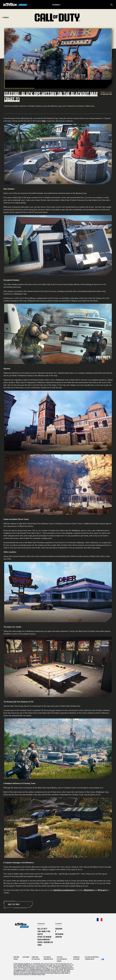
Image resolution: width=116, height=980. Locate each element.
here (44, 121)
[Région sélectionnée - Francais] (100, 920)
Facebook (59, 929)
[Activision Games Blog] (15, 5)
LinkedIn (59, 937)
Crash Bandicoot (44, 940)
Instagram (59, 934)
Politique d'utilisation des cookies (62, 959)
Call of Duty (42, 929)
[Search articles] (112, 5)
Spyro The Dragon (44, 937)
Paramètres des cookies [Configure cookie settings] (76, 958)
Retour (5, 17)
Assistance (26, 957)
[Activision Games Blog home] (22, 925)
